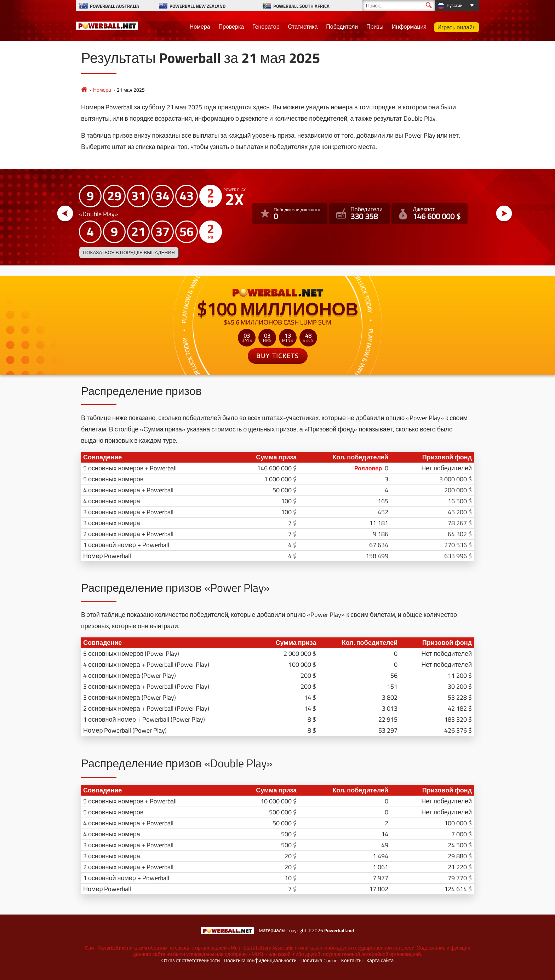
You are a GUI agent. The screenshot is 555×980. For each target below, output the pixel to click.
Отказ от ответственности (191, 961)
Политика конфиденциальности (260, 961)
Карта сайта (380, 961)
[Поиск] (399, 5)
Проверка (231, 27)
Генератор (266, 27)
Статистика (303, 27)
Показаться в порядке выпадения (129, 252)
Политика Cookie (319, 961)
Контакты (352, 961)
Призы (375, 27)
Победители (342, 27)
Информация (409, 27)
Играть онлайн (457, 27)
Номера (200, 27)
